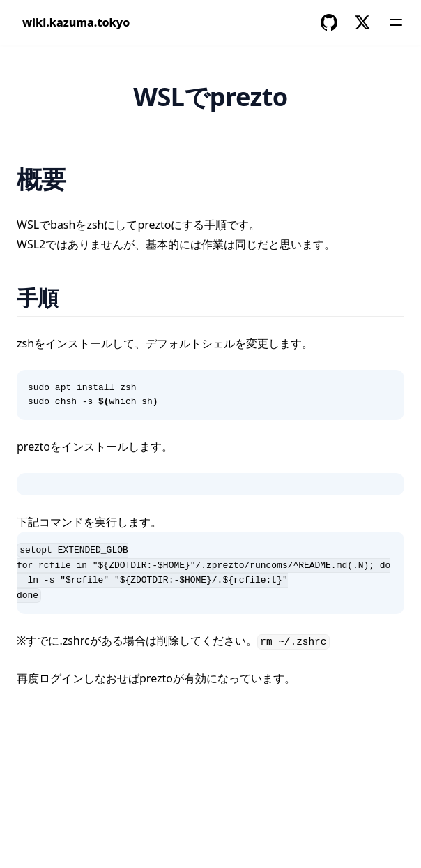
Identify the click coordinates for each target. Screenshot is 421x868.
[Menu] (396, 22)
